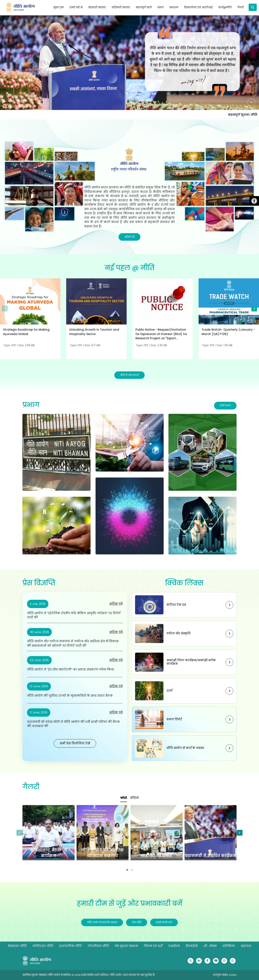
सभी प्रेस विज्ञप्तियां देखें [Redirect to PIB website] (75, 743)
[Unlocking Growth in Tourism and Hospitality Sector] (96, 311)
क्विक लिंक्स (184, 583)
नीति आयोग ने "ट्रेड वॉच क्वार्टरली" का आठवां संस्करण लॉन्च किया (71, 669)
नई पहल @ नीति (130, 268)
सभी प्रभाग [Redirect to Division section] (225, 406)
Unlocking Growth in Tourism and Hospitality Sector (94, 332)
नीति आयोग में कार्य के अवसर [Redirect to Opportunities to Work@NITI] (102, 922)
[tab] (124, 798)
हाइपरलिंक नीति (70, 946)
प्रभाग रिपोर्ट (174, 719)
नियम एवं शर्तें (153, 946)
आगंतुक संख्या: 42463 (225, 975)
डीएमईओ (192, 946)
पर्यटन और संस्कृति (179, 634)
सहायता (246, 946)
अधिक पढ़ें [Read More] (129, 237)
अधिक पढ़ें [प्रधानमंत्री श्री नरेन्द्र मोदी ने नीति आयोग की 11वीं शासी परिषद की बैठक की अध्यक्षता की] (116, 712)
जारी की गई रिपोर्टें (157, 856)
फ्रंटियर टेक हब (176, 605)
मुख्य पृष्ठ (59, 7)
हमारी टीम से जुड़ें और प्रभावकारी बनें (130, 903)
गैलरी (31, 787)
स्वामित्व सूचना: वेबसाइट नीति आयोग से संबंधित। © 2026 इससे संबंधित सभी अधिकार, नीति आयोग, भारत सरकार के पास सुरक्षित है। (89, 975)
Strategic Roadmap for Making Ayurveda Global (26, 332)
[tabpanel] (129, 839)
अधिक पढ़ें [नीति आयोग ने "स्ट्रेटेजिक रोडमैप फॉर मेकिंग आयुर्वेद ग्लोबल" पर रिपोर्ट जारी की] (116, 604)
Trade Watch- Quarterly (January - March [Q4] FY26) (228, 332)
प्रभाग (31, 405)
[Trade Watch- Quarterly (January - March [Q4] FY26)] (229, 311)
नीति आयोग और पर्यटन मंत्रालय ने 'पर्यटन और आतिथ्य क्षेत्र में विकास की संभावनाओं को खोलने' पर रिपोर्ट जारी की (73, 643)
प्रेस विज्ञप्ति (39, 583)
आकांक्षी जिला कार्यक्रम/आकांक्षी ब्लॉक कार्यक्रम (191, 662)
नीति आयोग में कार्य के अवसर (185, 748)
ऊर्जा (170, 691)
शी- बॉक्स (210, 946)
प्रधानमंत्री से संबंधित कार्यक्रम (210, 856)
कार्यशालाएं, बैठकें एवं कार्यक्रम (49, 853)
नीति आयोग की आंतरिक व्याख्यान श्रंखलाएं (102, 853)
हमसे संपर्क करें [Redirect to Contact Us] (164, 922)
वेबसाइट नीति (17, 946)
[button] (254, 309)
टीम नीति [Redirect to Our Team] (137, 922)
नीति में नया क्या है (129, 375)
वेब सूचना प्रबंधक (126, 946)
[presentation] (19, 833)
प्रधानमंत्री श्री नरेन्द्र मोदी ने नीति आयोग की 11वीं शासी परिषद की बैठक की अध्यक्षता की (73, 724)
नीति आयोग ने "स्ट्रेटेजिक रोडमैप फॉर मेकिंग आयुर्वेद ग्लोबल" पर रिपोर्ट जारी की (74, 615)
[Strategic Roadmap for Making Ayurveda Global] (30, 311)
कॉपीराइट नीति (43, 946)
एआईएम (174, 946)
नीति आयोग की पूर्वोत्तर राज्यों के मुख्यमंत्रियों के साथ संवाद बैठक (70, 696)
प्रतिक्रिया (229, 946)
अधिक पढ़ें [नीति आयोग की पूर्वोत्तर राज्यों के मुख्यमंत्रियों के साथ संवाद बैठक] (116, 686)
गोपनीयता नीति (98, 946)
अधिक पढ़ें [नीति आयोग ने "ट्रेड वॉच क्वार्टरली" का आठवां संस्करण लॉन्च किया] (116, 660)
